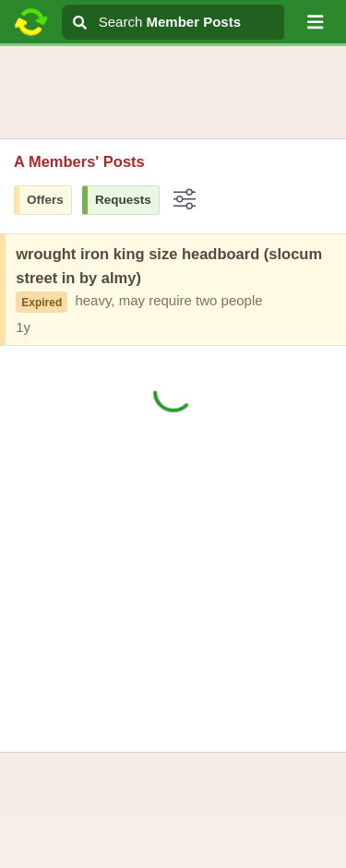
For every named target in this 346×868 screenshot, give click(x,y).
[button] (316, 22)
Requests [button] (123, 200)
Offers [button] (45, 200)
